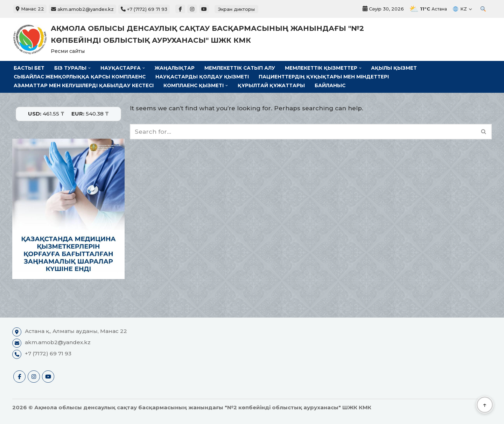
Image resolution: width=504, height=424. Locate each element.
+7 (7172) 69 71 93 (144, 9)
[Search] (303, 132)
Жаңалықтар (175, 68)
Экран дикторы (236, 9)
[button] (89, 68)
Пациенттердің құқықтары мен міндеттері (324, 77)
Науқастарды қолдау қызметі (202, 77)
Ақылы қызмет (394, 68)
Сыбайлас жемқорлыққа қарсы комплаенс (80, 77)
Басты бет (29, 68)
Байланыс (330, 85)
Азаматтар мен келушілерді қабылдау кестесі (84, 85)
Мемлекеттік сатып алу (240, 68)
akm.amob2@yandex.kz (82, 9)
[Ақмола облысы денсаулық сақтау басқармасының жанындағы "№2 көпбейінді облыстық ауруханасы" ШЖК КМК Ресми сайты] (199, 39)
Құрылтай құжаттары (271, 85)
